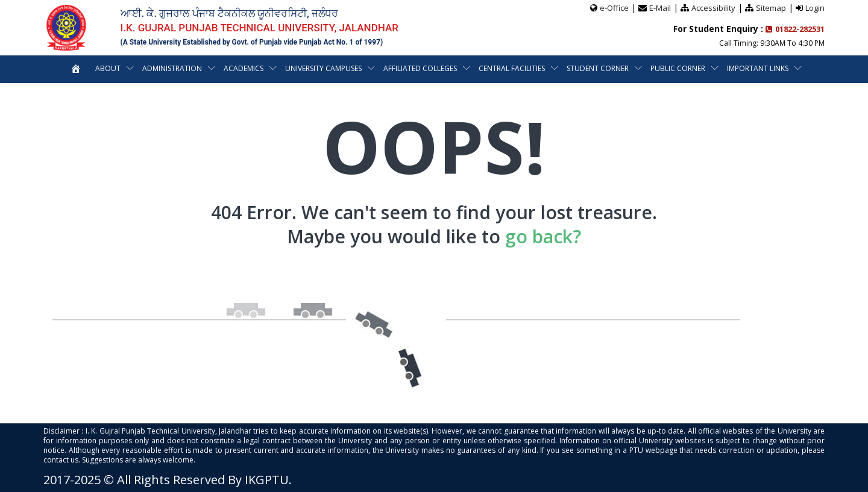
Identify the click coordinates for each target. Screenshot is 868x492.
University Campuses (323, 68)
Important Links (758, 68)
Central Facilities (512, 68)
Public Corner (678, 68)
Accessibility (713, 8)
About (108, 68)
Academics (244, 68)
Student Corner (598, 68)
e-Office (614, 8)
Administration (172, 68)
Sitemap (771, 8)
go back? (543, 236)
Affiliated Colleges (420, 68)
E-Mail (660, 8)
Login (815, 8)
